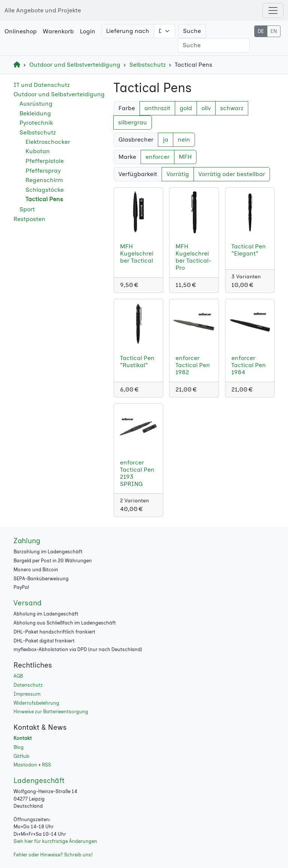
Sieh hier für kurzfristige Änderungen (55, 841)
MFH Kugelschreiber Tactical (137, 253)
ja (166, 140)
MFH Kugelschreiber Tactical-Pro (193, 257)
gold (186, 108)
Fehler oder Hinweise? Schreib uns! (53, 855)
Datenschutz (28, 685)
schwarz (232, 108)
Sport (27, 209)
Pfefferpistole (45, 161)
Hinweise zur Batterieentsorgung (51, 712)
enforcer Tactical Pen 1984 (249, 365)
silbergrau (133, 122)
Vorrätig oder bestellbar (232, 174)
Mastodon (25, 765)
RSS (46, 765)
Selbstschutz (148, 65)
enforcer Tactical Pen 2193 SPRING (137, 473)
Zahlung (27, 541)
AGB (18, 676)
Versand (28, 603)
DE (261, 31)
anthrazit (157, 108)
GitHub (21, 756)
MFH (185, 157)
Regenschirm (44, 180)
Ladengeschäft (39, 781)
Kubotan (38, 151)
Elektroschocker (48, 142)
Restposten (29, 219)
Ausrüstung (36, 104)
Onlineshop (21, 31)
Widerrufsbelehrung (36, 703)
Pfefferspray (43, 171)
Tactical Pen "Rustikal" (137, 362)
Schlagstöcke (45, 190)
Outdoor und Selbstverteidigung (75, 65)
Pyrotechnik (36, 123)
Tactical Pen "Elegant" (249, 250)
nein (184, 140)
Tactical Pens (44, 199)
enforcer (157, 157)
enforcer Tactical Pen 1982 (193, 365)
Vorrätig (178, 174)
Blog (19, 747)
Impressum (27, 694)
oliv (206, 108)
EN (274, 31)
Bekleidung (35, 113)
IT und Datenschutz (42, 85)
